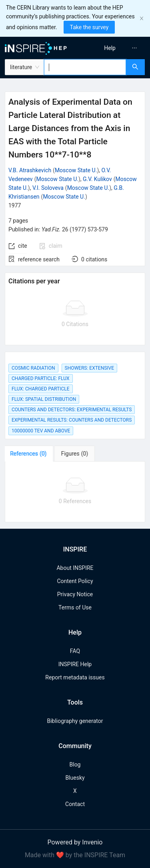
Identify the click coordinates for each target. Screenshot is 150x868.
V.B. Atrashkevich (30, 170)
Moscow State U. (76, 170)
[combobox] (85, 67)
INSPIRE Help (75, 664)
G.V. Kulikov (97, 179)
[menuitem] (110, 48)
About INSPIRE (75, 568)
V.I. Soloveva (48, 188)
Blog (75, 764)
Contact (75, 804)
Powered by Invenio (75, 842)
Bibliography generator (75, 721)
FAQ (75, 651)
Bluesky (75, 778)
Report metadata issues (75, 677)
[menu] (114, 48)
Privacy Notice (75, 594)
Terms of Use (75, 607)
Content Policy (75, 581)
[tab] (30, 454)
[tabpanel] (75, 492)
